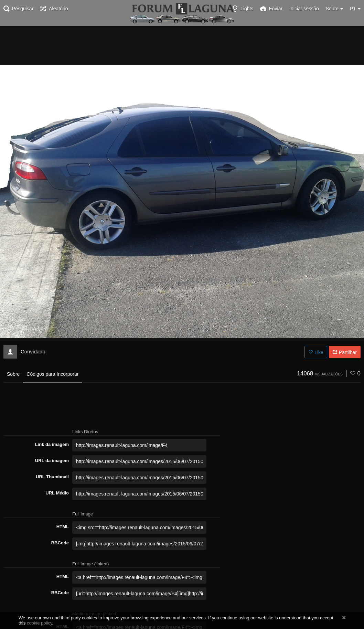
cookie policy (40, 623)
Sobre (13, 374)
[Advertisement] (182, 45)
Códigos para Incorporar (52, 374)
